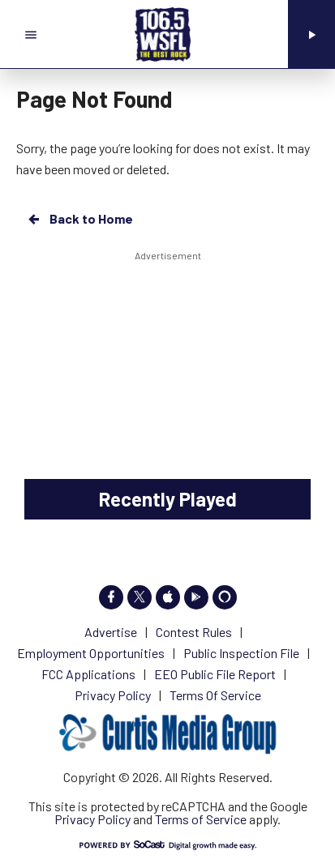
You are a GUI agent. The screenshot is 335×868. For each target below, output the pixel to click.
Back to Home (79, 219)
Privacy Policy (92, 819)
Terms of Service (201, 819)
